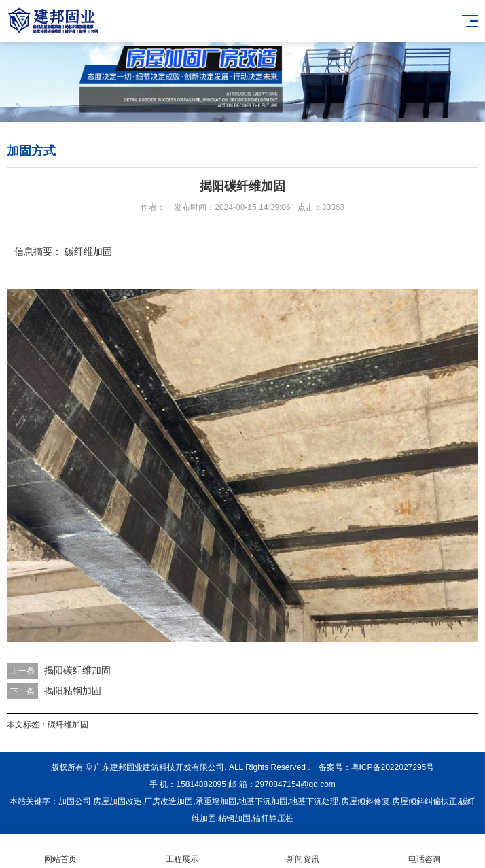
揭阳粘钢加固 (73, 691)
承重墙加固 (216, 801)
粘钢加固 (234, 818)
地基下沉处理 (314, 801)
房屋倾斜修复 (365, 801)
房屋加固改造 (118, 801)
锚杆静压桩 (273, 818)
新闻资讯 (303, 851)
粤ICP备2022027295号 (393, 767)
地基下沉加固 (263, 801)
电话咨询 (425, 851)
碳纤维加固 (68, 725)
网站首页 (61, 851)
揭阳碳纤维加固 (77, 670)
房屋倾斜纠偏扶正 (425, 801)
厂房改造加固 (168, 801)
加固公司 (75, 801)
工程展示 (182, 851)
